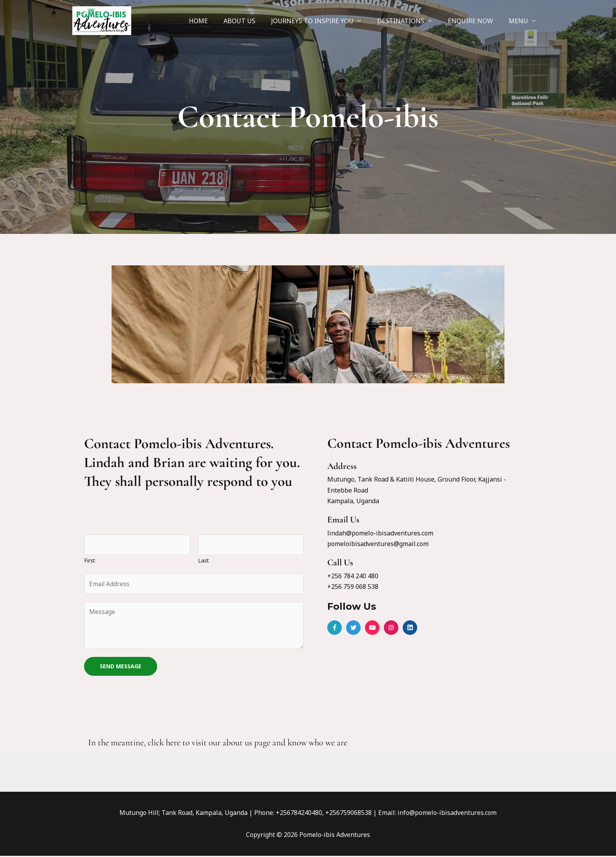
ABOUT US (254, 21)
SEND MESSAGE (121, 667)
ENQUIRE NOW (475, 21)
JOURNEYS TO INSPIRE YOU (323, 21)
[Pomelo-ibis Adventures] (102, 20)
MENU (520, 21)
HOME (216, 21)
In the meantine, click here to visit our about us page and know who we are (218, 744)
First (90, 561)
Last (203, 561)
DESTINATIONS (409, 21)
